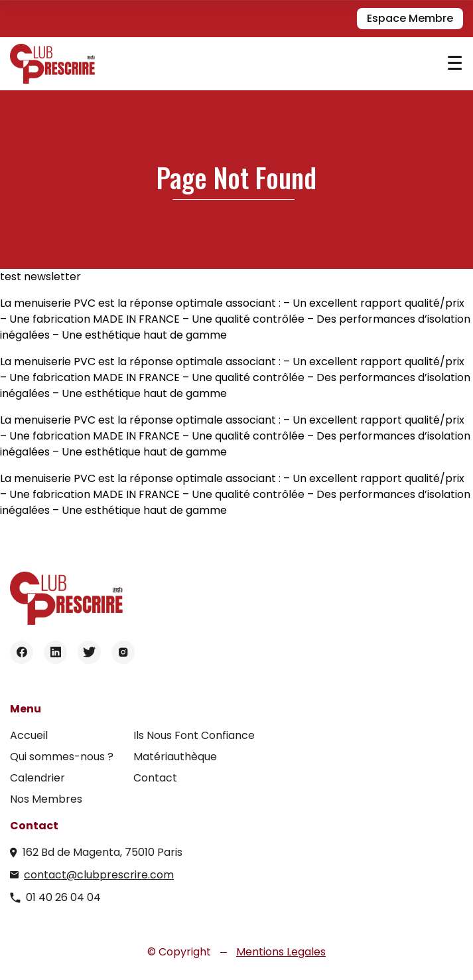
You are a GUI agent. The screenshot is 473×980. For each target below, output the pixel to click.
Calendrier (37, 778)
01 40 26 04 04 (63, 897)
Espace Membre (410, 18)
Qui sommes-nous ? (62, 757)
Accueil (29, 735)
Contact (155, 778)
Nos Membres (46, 799)
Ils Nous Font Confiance (194, 735)
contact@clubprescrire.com (99, 875)
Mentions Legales (281, 952)
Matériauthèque (175, 757)
